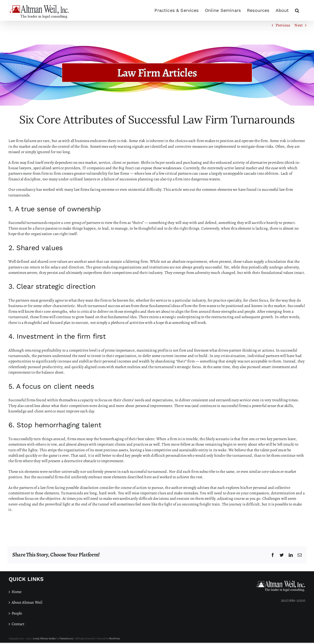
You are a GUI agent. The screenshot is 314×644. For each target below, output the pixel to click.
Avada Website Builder (45, 638)
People (17, 613)
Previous (283, 25)
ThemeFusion (66, 638)
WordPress (114, 638)
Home (17, 592)
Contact (18, 624)
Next (299, 25)
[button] (297, 10)
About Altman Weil (27, 602)
